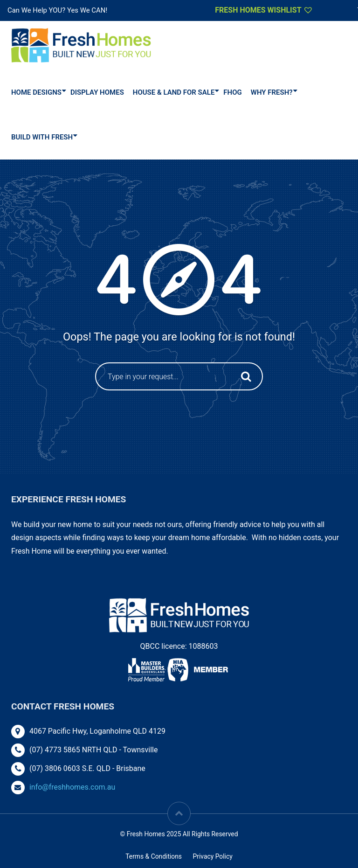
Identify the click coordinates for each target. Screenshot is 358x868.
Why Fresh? (272, 92)
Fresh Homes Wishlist (264, 10)
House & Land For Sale (174, 92)
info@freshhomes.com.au (72, 787)
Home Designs (36, 92)
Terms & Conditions (154, 856)
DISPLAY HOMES (97, 92)
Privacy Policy (212, 856)
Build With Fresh (42, 137)
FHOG (232, 92)
